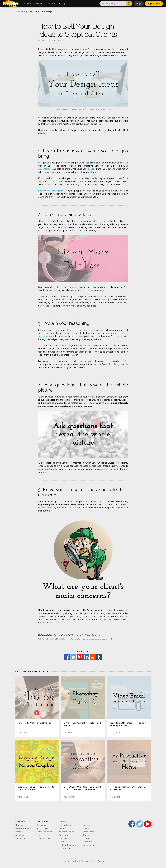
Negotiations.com (64, 639)
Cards (61, 827)
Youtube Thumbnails (68, 844)
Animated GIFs (65, 847)
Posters (86, 824)
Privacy (101, 860)
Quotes (86, 834)
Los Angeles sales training (51, 191)
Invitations (88, 840)
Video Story (88, 830)
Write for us (20, 834)
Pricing (18, 830)
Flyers (61, 840)
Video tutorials (43, 837)
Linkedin (86, 657)
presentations (45, 169)
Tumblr (99, 657)
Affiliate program (23, 827)
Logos (86, 827)
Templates (42, 824)
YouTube (148, 823)
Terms (93, 860)
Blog (39, 834)
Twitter (73, 657)
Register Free (154, 4)
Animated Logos (66, 830)
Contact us (20, 837)
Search (129, 4)
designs (92, 169)
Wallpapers (88, 844)
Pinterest (80, 657)
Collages (63, 837)
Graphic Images (66, 824)
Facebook (67, 657)
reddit (93, 657)
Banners (87, 837)
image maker (106, 109)
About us (19, 824)
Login (139, 4)
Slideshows (64, 834)
